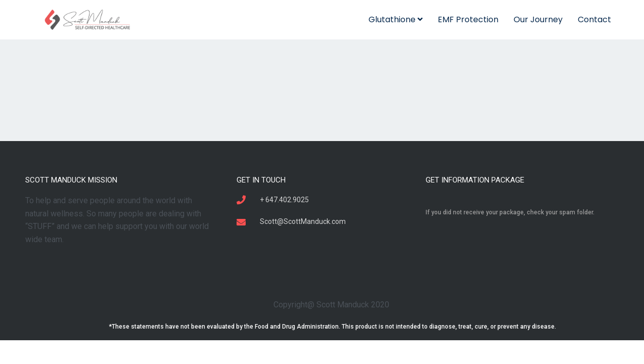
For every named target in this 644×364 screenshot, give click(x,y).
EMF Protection (468, 19)
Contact (594, 19)
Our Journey (538, 19)
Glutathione (396, 19)
